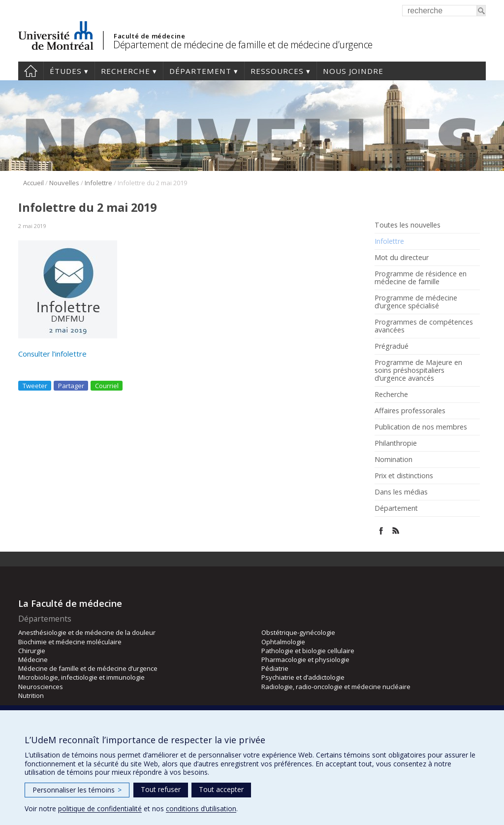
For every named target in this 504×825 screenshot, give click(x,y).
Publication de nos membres (421, 427)
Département (200, 71)
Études (66, 71)
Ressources (277, 71)
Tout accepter (221, 789)
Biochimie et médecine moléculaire (70, 642)
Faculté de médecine (149, 36)
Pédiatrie (275, 668)
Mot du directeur (402, 258)
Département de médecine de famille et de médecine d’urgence (243, 45)
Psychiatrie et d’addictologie (303, 677)
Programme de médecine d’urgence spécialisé (416, 302)
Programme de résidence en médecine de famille (421, 278)
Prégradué (392, 346)
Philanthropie (396, 443)
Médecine (33, 660)
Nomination (394, 460)
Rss (396, 531)
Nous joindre (353, 71)
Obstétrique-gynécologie (298, 632)
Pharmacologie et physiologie (305, 660)
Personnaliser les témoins (77, 790)
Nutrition (31, 695)
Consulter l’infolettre (52, 354)
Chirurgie (32, 651)
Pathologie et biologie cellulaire (308, 651)
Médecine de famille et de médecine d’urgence (88, 668)
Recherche (126, 71)
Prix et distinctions (404, 476)
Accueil (31, 71)
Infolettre (98, 183)
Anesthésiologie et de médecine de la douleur (87, 632)
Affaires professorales (410, 411)
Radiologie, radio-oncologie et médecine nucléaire (336, 687)
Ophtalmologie (283, 642)
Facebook (381, 531)
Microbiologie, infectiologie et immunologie (81, 677)
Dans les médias (401, 492)
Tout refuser (161, 789)
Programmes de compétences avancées (424, 326)
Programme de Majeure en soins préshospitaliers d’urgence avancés (418, 370)
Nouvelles (64, 183)
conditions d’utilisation (201, 808)
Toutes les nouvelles (408, 225)
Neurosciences (41, 687)
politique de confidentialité (100, 808)
